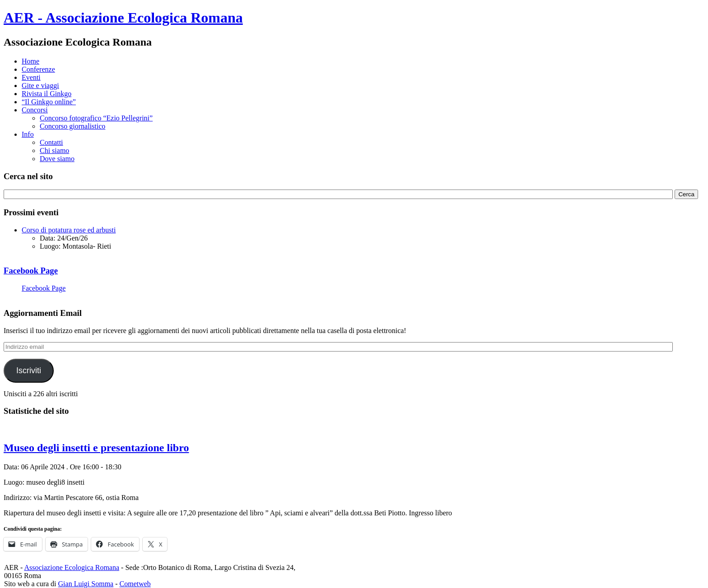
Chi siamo (54, 150)
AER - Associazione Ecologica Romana (123, 18)
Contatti (51, 142)
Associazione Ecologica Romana (72, 567)
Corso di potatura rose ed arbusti (69, 230)
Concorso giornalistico (72, 126)
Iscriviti (29, 370)
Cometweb (135, 584)
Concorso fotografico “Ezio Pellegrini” (96, 118)
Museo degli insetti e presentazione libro (96, 448)
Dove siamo (57, 159)
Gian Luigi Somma (86, 584)
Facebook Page (31, 271)
